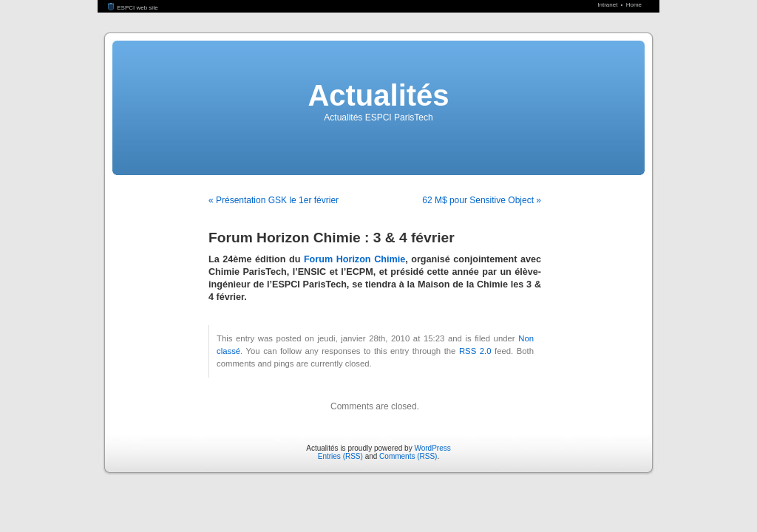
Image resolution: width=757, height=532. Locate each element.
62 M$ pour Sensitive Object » (482, 200)
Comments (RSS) (408, 456)
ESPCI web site (133, 8)
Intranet (608, 5)
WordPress (432, 448)
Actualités (378, 95)
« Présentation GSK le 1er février (274, 200)
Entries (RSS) (340, 456)
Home (634, 5)
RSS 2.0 (475, 351)
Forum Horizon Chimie (354, 259)
